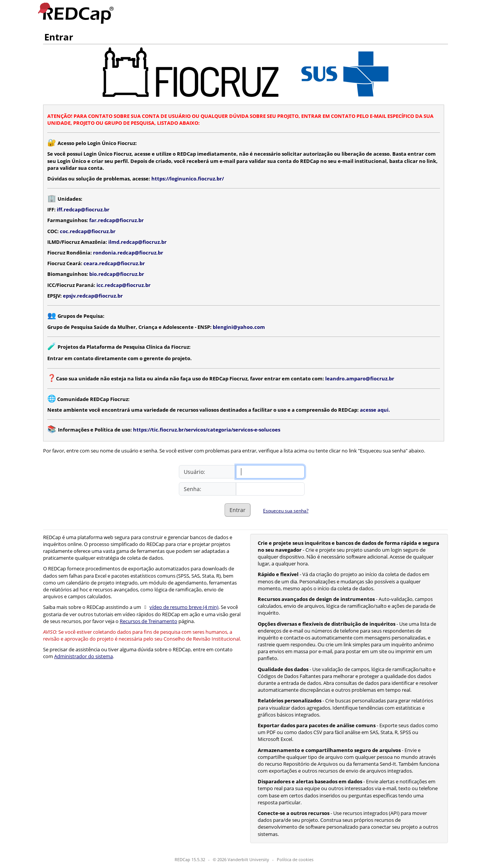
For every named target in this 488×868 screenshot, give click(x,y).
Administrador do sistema (83, 656)
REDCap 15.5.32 (190, 859)
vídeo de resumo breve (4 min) (184, 607)
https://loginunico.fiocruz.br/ (188, 179)
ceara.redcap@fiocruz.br (114, 263)
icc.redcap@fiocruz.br (124, 285)
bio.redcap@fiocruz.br (117, 274)
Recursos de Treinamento (148, 621)
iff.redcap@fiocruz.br (83, 209)
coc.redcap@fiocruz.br (88, 231)
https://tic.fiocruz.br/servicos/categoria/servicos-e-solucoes (207, 430)
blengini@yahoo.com (239, 327)
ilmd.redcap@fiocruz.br (137, 242)
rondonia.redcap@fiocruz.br (128, 253)
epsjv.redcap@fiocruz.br (93, 296)
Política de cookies (295, 859)
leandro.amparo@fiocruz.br (360, 378)
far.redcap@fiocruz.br (116, 220)
